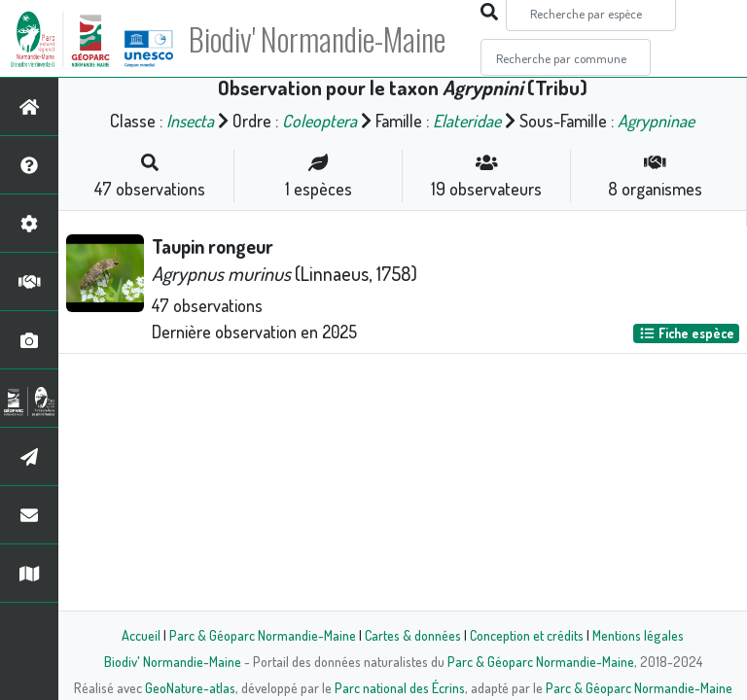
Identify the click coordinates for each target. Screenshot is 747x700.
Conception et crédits (527, 635)
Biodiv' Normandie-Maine (320, 39)
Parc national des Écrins (400, 687)
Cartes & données (413, 635)
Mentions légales (638, 635)
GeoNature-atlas (190, 687)
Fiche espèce (687, 333)
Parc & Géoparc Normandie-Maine (263, 635)
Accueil (141, 635)
